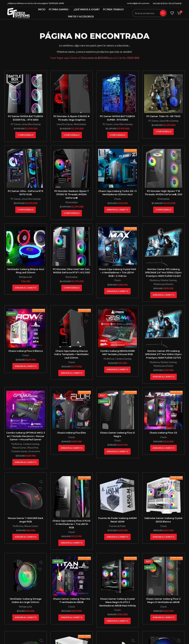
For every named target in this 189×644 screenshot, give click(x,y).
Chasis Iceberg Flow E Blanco (26, 354)
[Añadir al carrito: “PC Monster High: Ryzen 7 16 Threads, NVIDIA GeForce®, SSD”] (163, 213)
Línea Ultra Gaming (31, 124)
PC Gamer (15, 124)
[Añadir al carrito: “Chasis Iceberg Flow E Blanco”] (26, 370)
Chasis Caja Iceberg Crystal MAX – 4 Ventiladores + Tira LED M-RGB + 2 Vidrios (118, 273)
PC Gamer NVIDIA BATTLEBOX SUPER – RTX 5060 (117, 118)
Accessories (34, 462)
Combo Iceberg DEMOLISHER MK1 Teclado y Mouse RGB (117, 356)
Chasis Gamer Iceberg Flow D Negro (117, 441)
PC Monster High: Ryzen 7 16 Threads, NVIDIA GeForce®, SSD (163, 194)
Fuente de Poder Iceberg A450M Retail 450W (118, 530)
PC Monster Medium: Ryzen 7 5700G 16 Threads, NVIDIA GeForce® (72, 194)
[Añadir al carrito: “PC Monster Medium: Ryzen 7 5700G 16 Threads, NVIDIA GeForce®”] (72, 213)
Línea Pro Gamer (65, 124)
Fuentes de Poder (118, 536)
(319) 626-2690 (56, 3)
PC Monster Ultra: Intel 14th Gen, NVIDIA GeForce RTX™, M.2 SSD (71, 273)
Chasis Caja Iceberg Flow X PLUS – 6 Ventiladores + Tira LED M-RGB (71, 534)
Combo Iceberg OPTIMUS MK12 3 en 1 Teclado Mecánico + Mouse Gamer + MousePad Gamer (26, 445)
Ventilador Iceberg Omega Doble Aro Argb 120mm (26, 611)
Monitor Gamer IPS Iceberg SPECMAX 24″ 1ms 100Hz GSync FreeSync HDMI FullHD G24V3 (163, 274)
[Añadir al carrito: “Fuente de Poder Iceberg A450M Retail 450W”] (117, 547)
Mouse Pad (33, 458)
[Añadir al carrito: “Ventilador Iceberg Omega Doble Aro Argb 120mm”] (26, 628)
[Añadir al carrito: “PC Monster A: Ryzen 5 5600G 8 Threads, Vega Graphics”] (72, 135)
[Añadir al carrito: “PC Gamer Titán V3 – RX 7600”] (163, 132)
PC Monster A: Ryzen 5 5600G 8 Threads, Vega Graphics (72, 118)
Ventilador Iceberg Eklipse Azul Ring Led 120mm (26, 271)
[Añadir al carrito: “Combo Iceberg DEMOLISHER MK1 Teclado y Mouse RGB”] (117, 373)
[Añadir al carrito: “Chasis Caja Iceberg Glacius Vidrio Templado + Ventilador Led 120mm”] (72, 376)
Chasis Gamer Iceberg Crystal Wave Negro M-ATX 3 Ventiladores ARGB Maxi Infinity (117, 614)
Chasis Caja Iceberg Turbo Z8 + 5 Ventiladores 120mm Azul (118, 193)
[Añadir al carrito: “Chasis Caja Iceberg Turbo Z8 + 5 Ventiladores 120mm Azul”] (117, 210)
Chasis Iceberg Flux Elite (72, 439)
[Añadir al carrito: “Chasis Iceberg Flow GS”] (163, 455)
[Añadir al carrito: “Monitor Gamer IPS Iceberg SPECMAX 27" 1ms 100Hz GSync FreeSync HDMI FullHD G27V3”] (163, 384)
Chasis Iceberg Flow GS (163, 439)
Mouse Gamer (19, 458)
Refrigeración (26, 277)
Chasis (117, 199)
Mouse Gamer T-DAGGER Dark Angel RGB (26, 530)
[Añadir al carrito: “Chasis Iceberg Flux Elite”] (72, 455)
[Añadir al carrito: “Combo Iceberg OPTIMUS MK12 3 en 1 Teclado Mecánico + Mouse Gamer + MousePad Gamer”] (26, 472)
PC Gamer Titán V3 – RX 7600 (163, 116)
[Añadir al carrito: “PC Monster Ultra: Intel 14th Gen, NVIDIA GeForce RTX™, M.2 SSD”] (72, 291)
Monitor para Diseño (163, 287)
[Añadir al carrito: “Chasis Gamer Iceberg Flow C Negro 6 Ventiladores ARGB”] (163, 628)
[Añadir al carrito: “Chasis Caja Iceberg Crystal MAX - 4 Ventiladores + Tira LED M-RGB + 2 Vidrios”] (117, 291)
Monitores (154, 284)
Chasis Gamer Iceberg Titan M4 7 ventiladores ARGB (72, 611)
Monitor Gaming (169, 284)
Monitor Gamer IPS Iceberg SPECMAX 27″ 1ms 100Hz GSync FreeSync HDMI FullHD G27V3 (163, 359)
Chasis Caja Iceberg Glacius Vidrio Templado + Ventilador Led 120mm (72, 358)
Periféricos (108, 362)
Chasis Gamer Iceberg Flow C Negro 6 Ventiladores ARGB (163, 611)
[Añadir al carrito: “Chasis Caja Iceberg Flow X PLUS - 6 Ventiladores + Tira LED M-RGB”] (72, 553)
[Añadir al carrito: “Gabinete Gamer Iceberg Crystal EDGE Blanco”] (163, 547)
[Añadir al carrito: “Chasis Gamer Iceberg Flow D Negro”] (117, 458)
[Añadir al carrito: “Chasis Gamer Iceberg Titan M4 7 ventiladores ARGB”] (72, 628)
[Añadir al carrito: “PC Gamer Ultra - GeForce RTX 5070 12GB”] (26, 210)
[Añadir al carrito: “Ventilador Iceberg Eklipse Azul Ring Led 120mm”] (26, 288)
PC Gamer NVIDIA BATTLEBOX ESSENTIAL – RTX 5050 (26, 118)
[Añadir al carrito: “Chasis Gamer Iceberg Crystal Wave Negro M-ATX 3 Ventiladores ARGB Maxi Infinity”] (117, 634)
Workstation (81, 124)
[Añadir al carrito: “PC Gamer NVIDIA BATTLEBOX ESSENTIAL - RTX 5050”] (26, 135)
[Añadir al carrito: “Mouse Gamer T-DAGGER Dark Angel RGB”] (26, 547)
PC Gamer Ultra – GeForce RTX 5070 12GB (26, 193)
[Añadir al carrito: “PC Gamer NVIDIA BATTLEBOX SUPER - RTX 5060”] (117, 135)
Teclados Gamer (19, 462)
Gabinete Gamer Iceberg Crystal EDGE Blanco (163, 530)
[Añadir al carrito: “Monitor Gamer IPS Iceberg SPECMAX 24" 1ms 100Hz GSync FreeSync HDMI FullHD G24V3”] (163, 298)
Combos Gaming (124, 362)
